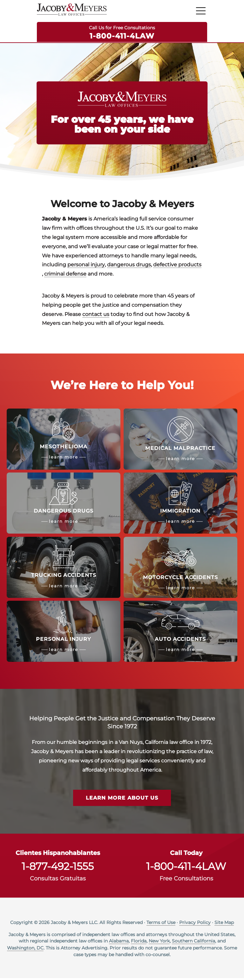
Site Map (224, 924)
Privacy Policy (195, 924)
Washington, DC (25, 949)
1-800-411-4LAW (122, 36)
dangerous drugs (129, 266)
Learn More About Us (122, 800)
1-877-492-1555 (58, 868)
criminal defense (65, 275)
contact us (96, 315)
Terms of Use (161, 924)
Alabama (119, 942)
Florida (139, 942)
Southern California (193, 942)
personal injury (86, 266)
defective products (177, 266)
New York (159, 942)
